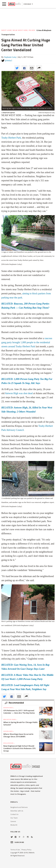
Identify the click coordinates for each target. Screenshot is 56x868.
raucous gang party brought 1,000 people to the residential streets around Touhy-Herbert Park (27, 342)
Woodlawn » (9, 731)
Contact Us (14, 814)
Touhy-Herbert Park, (12, 138)
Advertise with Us (17, 811)
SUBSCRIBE (17, 842)
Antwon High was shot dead (19, 393)
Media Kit (14, 825)
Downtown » (9, 708)
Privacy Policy (26, 850)
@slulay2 (8, 61)
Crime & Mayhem (44, 30)
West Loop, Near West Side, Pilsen (18, 30)
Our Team (14, 818)
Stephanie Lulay (10, 57)
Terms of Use (15, 850)
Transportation (8, 34)
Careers (13, 821)
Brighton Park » (10, 719)
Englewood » (9, 743)
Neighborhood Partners (19, 807)
